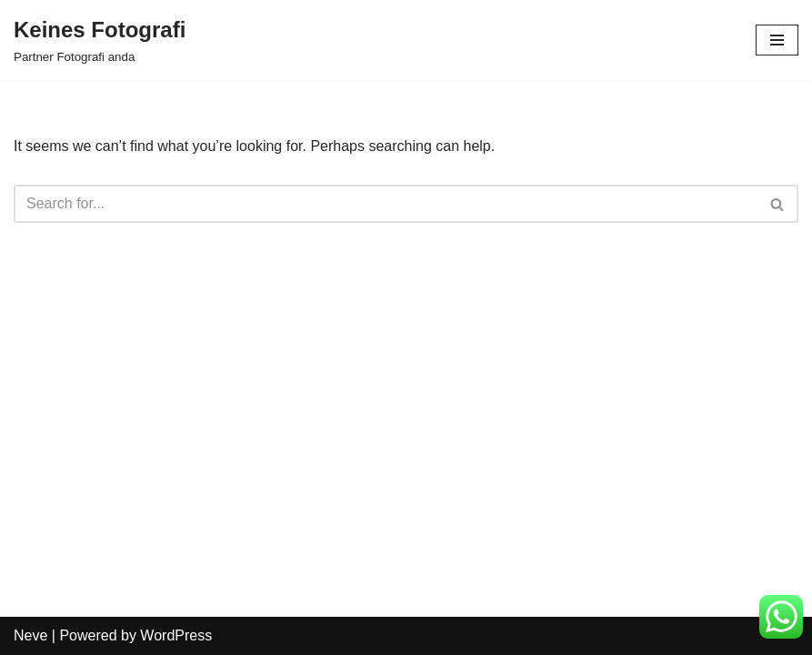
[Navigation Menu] (777, 40)
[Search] (386, 204)
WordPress (176, 635)
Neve (30, 635)
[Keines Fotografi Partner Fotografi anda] (100, 40)
